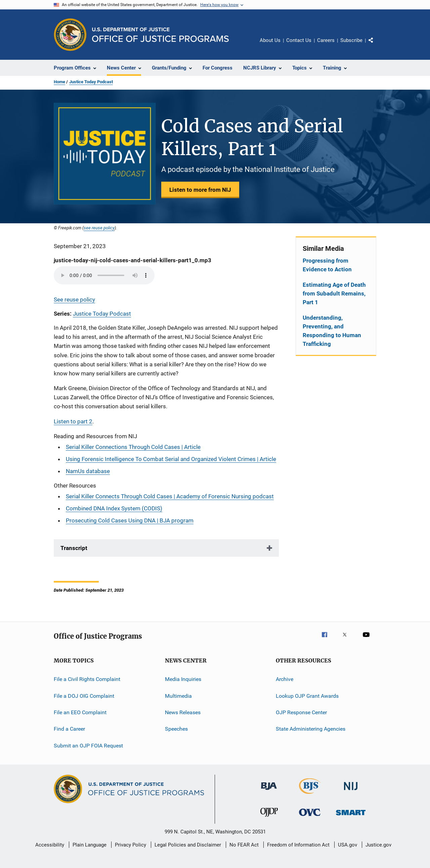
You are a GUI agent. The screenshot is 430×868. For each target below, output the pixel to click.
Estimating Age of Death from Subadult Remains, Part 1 (334, 293)
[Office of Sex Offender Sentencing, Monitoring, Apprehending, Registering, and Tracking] (351, 816)
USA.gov (348, 845)
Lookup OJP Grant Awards (307, 696)
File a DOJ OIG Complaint (84, 696)
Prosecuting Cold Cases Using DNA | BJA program (130, 520)
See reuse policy (74, 300)
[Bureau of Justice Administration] (269, 791)
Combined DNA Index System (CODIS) (114, 508)
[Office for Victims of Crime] (310, 817)
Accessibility (50, 845)
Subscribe (351, 40)
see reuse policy (99, 228)
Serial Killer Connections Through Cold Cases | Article (133, 447)
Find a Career (69, 729)
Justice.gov (378, 845)
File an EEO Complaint (80, 712)
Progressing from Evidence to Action (327, 265)
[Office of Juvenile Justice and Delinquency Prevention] (269, 818)
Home (59, 82)
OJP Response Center (301, 712)
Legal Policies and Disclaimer (188, 845)
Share (376, 45)
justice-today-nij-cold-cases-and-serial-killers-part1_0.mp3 (133, 260)
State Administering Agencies (311, 729)
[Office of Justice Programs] (70, 35)
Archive (285, 679)
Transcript (74, 548)
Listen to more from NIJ (200, 190)
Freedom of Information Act (298, 845)
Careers (326, 40)
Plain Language (90, 845)
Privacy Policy (131, 845)
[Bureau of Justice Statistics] (310, 795)
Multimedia (178, 696)
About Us (270, 40)
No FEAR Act (244, 845)
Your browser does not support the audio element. (104, 275)
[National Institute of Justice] (351, 791)
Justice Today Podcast (91, 82)
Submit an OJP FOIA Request (88, 745)
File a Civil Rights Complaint (87, 679)
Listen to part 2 (73, 421)
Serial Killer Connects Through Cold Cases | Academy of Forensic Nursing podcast (170, 496)
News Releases (183, 712)
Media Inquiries (183, 679)
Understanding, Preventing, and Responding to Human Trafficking (332, 331)
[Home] (160, 35)
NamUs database (88, 471)
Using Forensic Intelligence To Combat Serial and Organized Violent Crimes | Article (171, 459)
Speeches (176, 729)
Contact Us (299, 40)
